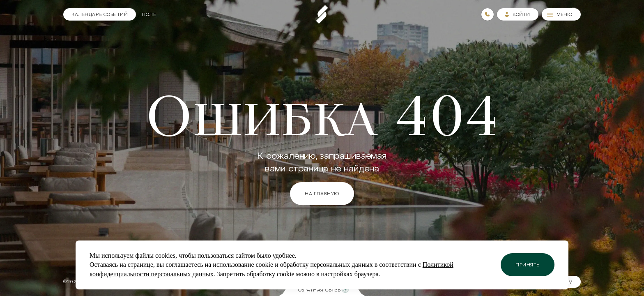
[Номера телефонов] (488, 14)
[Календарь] (100, 14)
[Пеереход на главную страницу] (322, 14)
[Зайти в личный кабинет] (518, 14)
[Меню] (561, 14)
